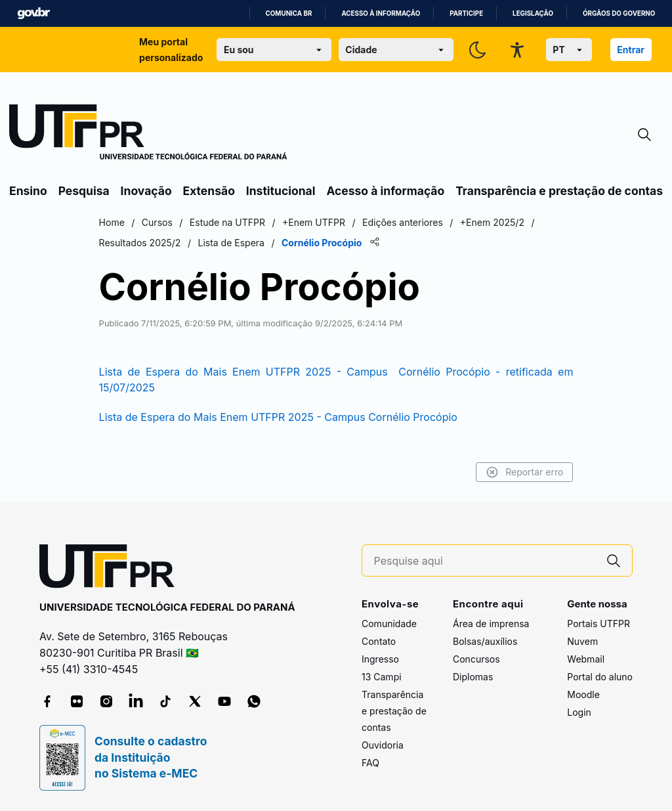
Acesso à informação (381, 13)
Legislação (533, 13)
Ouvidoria (383, 745)
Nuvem (582, 641)
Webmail (586, 659)
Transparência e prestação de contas (559, 191)
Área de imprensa (491, 624)
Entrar (631, 50)
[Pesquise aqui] (485, 561)
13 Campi (382, 677)
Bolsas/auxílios (485, 641)
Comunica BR (289, 13)
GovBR (33, 13)
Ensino (28, 191)
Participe (466, 13)
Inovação (146, 191)
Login (579, 712)
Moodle (583, 694)
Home (113, 222)
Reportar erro (523, 472)
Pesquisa (84, 191)
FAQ (370, 763)
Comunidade (389, 624)
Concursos (476, 659)
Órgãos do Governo (619, 13)
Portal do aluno (600, 677)
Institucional (281, 191)
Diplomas (473, 677)
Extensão (209, 191)
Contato (379, 641)
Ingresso (380, 659)
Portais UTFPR (598, 624)
